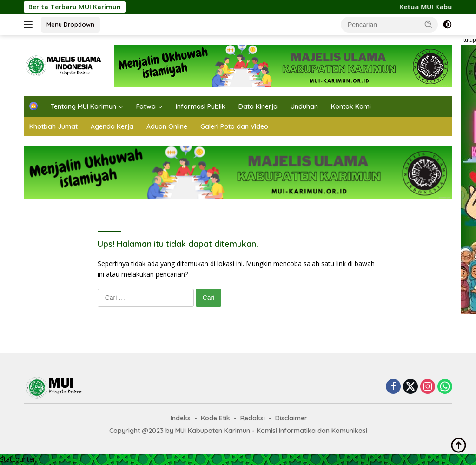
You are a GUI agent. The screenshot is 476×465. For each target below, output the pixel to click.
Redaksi (253, 418)
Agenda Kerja (112, 126)
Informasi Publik (201, 106)
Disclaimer (291, 418)
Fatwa (146, 106)
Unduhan (304, 106)
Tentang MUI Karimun (83, 106)
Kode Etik (215, 418)
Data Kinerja (258, 106)
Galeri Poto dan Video (234, 126)
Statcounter (18, 459)
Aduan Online (167, 126)
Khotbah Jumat (53, 126)
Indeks (181, 418)
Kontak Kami (351, 106)
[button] (429, 24)
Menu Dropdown (70, 24)
